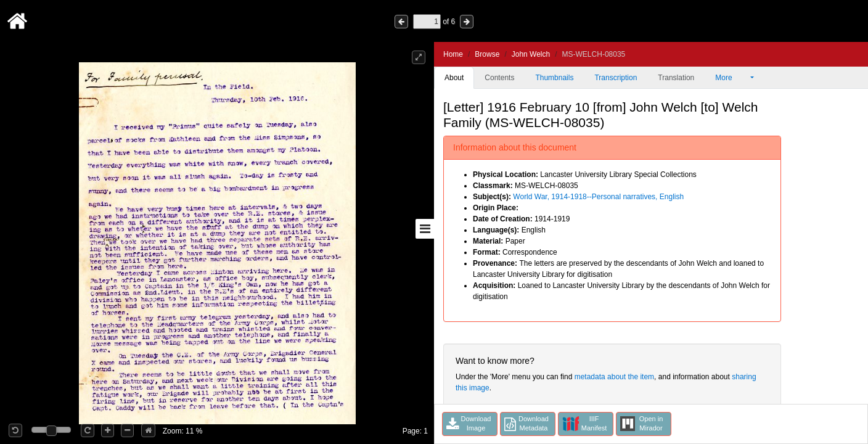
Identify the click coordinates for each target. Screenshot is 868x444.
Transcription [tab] (616, 78)
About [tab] (454, 78)
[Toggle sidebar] (425, 229)
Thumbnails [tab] (554, 78)
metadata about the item (614, 377)
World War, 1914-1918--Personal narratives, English (598, 197)
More (732, 78)
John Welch (531, 54)
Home (453, 54)
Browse (487, 54)
